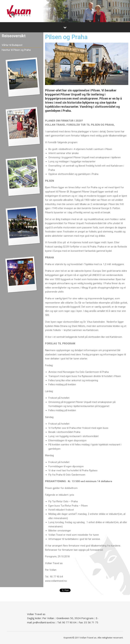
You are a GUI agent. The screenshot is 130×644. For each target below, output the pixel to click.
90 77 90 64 (69, 622)
